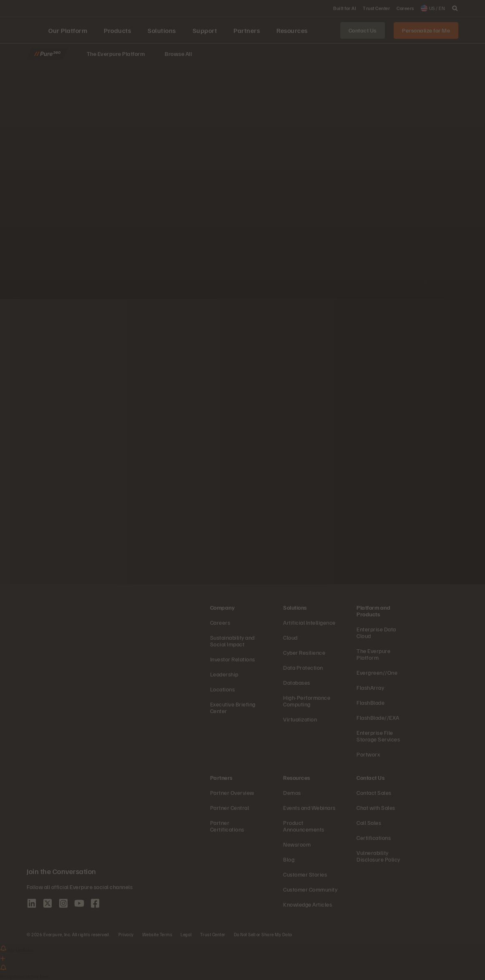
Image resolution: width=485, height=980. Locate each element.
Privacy (126, 934)
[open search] (455, 8)
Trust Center (213, 934)
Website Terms (157, 934)
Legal (186, 934)
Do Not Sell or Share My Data (263, 934)
